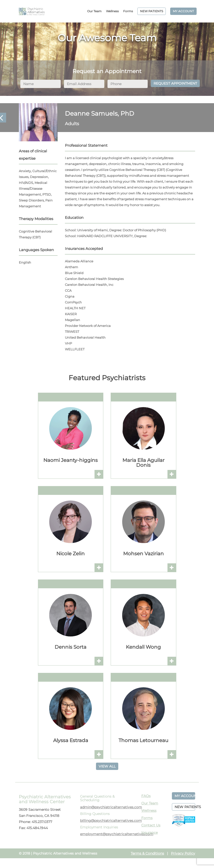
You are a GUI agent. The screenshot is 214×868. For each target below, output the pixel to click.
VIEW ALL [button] (107, 766)
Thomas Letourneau (143, 740)
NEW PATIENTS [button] (185, 807)
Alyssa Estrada (71, 740)
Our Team (94, 11)
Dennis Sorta (71, 647)
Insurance (149, 833)
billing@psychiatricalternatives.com (111, 821)
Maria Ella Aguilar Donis (143, 463)
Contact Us (151, 825)
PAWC (32, 11)
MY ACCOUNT (183, 11)
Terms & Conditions (147, 853)
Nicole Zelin (71, 554)
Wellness (112, 11)
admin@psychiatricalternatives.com (111, 807)
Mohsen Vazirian (143, 554)
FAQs (146, 796)
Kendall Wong (143, 647)
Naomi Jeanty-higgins (71, 460)
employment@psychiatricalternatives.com (117, 834)
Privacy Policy (183, 853)
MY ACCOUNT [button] (185, 796)
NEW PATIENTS (152, 11)
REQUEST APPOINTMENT (175, 83)
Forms (128, 11)
